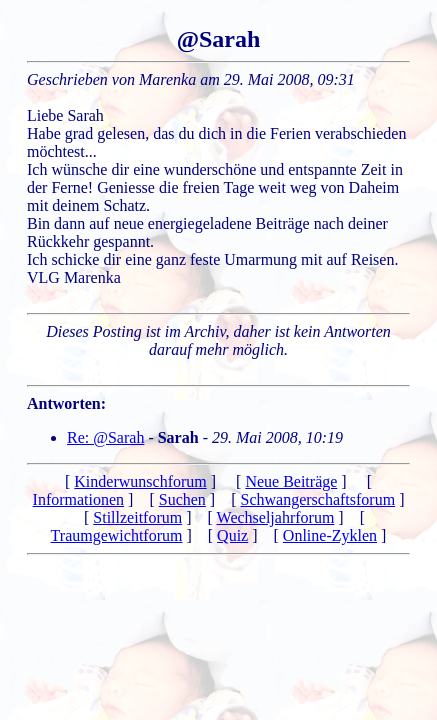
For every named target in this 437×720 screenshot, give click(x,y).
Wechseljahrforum (276, 517)
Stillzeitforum (137, 517)
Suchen (182, 499)
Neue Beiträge (291, 481)
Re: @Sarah (105, 437)
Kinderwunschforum (140, 481)
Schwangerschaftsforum (318, 499)
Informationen (79, 499)
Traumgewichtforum (117, 535)
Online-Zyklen (330, 535)
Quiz (232, 535)
